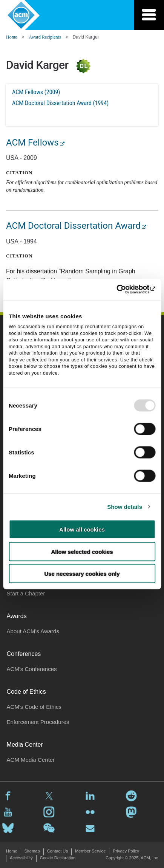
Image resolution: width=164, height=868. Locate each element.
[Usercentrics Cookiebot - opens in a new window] (122, 290)
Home (11, 37)
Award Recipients (45, 37)
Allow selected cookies (82, 551)
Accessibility (21, 858)
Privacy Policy (126, 851)
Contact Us (57, 851)
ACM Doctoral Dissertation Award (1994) (60, 103)
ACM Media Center (31, 760)
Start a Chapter (26, 593)
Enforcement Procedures (38, 722)
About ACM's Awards (33, 631)
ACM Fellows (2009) (36, 92)
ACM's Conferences (32, 669)
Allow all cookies (82, 529)
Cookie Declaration (58, 858)
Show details (125, 506)
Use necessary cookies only (82, 574)
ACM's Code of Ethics (34, 707)
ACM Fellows (32, 143)
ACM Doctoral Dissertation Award (73, 226)
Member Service (90, 851)
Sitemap (32, 851)
